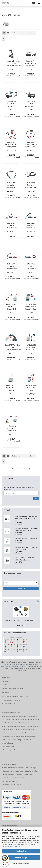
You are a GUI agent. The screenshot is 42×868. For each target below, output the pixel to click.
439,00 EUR (21, 625)
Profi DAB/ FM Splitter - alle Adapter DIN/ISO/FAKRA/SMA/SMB (15, 347)
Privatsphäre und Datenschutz (11, 700)
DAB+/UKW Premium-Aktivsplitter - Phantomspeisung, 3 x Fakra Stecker (31, 266)
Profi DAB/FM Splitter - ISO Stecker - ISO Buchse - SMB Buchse (11, 429)
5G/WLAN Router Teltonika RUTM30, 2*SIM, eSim (21, 621)
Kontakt (4, 685)
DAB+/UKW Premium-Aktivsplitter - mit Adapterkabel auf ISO (11, 266)
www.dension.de (18, 666)
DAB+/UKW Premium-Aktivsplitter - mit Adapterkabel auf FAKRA (31, 226)
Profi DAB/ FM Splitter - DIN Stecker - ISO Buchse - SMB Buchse (31, 347)
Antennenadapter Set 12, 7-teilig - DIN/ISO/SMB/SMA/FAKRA (15, 63)
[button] (4, 33)
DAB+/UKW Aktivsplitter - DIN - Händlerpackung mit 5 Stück (11, 145)
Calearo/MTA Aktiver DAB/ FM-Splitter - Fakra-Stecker (31, 104)
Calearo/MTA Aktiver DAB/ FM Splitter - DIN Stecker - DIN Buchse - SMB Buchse (31, 63)
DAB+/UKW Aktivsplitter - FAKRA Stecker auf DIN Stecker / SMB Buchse (11, 185)
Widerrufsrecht (6, 692)
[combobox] (17, 33)
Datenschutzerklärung (14, 847)
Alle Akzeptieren (21, 851)
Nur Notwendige (21, 858)
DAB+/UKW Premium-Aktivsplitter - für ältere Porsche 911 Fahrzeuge (31, 185)
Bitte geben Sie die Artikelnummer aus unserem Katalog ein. (18, 488)
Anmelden (21, 588)
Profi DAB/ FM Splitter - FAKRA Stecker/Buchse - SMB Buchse (31, 307)
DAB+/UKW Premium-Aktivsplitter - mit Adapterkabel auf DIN (11, 226)
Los (36, 499)
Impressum (5, 681)
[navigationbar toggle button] (39, 3)
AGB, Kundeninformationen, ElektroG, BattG (15, 696)
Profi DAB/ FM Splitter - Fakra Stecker (11, 388)
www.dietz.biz (5, 666)
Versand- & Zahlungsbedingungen (12, 689)
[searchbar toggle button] (28, 3)
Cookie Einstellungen (8, 704)
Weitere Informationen (21, 863)
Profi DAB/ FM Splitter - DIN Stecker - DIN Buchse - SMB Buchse (11, 307)
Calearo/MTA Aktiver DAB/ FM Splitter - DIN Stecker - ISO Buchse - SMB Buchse (11, 104)
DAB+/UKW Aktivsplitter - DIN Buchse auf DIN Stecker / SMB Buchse (31, 145)
